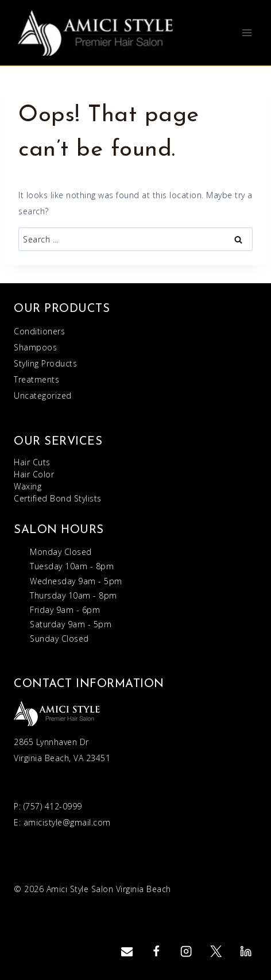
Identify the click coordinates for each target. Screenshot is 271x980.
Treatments (36, 379)
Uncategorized (43, 396)
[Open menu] (247, 32)
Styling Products (45, 363)
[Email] (127, 952)
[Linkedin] (245, 952)
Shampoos (35, 347)
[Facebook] (156, 952)
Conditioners (39, 331)
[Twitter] (216, 952)
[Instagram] (186, 952)
